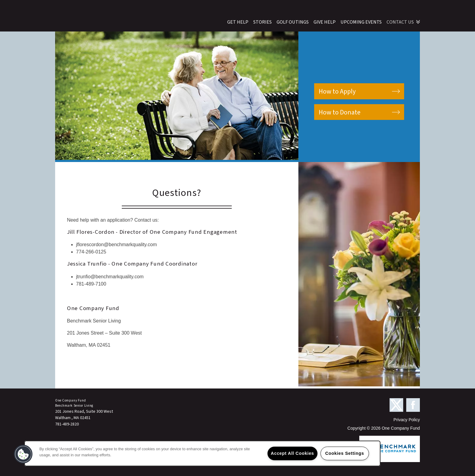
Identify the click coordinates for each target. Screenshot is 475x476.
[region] (202, 453)
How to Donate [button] (340, 112)
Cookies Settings (344, 453)
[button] (23, 454)
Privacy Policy (407, 420)
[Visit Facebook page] (413, 405)
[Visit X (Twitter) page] (396, 405)
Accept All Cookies (292, 453)
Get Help (238, 22)
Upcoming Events (361, 22)
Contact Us (400, 22)
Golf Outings (293, 22)
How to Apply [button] (337, 91)
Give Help (325, 22)
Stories (262, 22)
